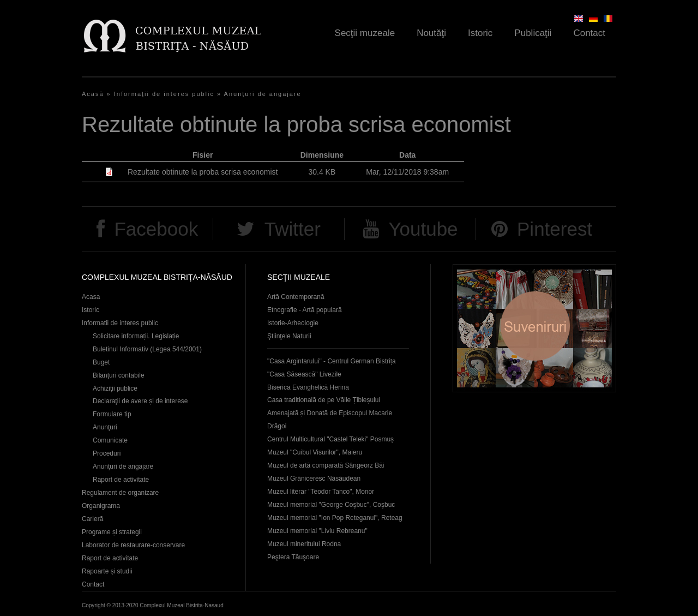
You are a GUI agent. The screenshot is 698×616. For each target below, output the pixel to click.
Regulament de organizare (120, 493)
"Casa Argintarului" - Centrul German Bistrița (332, 361)
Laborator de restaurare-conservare (133, 545)
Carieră (92, 519)
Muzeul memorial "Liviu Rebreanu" (317, 531)
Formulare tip (112, 414)
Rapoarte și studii (107, 571)
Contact (589, 33)
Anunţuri (105, 427)
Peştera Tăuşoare (293, 557)
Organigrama (101, 506)
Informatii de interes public (120, 323)
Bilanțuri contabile (119, 375)
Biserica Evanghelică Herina (308, 387)
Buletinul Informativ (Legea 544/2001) (147, 349)
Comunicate (110, 440)
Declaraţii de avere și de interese (140, 401)
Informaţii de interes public (164, 94)
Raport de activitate (121, 480)
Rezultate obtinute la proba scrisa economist (203, 172)
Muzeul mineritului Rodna (304, 544)
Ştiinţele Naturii (289, 336)
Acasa (91, 297)
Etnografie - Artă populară (305, 310)
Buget (101, 362)
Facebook (156, 229)
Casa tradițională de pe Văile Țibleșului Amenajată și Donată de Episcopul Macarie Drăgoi (330, 413)
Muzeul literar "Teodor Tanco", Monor (321, 492)
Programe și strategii (112, 532)
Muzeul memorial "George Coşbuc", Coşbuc (331, 505)
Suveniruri (534, 328)
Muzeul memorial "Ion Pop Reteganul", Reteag (335, 518)
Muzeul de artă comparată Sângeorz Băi (326, 465)
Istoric (480, 33)
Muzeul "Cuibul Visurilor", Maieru (315, 452)
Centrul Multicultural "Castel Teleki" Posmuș (330, 439)
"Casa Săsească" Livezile (304, 374)
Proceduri (107, 453)
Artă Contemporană (296, 297)
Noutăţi (431, 33)
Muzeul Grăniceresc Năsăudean (314, 479)
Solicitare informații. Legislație (136, 336)
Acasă (93, 94)
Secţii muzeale (365, 33)
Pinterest (555, 229)
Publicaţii (533, 33)
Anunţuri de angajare (263, 94)
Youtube (423, 229)
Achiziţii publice (115, 388)
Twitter (293, 229)
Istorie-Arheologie (293, 323)
